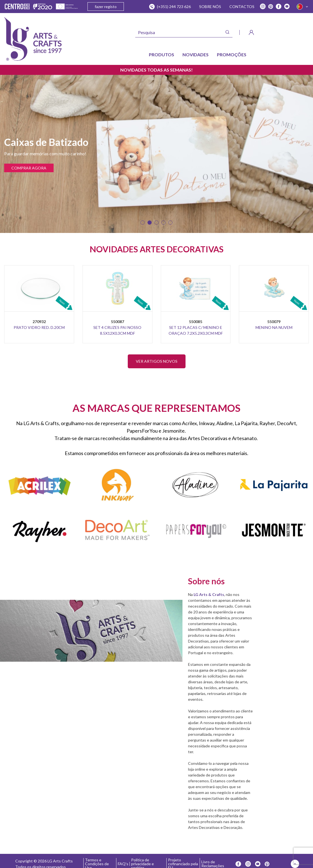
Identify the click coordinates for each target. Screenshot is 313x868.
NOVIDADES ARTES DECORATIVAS (157, 249)
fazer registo (106, 7)
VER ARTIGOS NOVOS (157, 361)
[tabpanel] (156, 154)
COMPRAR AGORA (29, 168)
